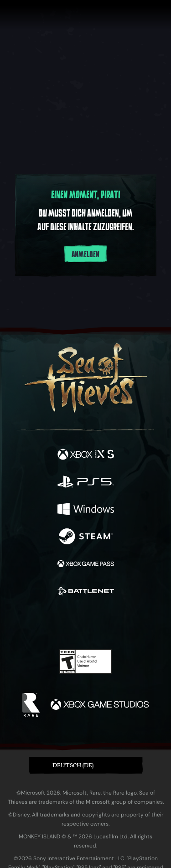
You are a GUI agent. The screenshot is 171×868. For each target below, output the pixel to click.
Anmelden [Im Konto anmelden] (85, 254)
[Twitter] (37, 622)
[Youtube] (84, 623)
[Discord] (111, 623)
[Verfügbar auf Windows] (86, 510)
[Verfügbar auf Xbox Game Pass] (86, 565)
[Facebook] (20, 622)
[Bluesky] (149, 623)
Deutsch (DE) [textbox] (73, 765)
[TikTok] (131, 623)
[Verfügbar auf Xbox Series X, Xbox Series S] (86, 455)
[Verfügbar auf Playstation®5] (86, 483)
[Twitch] (57, 623)
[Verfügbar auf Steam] (86, 537)
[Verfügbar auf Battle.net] (86, 592)
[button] (86, 765)
